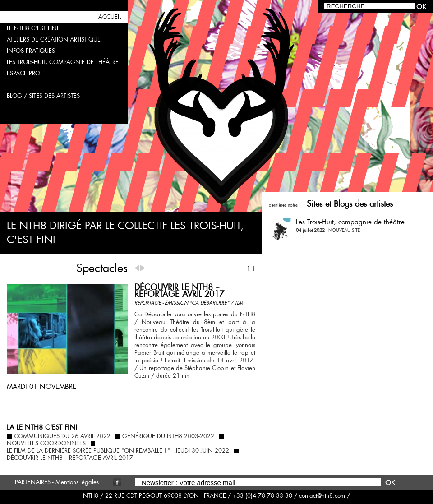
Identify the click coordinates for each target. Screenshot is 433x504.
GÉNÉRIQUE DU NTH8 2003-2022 (168, 436)
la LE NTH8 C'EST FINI (42, 427)
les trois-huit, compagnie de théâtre (63, 62)
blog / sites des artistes (43, 96)
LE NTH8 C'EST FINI (32, 28)
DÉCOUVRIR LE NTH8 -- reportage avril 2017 (179, 291)
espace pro (23, 73)
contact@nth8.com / (325, 496)
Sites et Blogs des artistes (350, 204)
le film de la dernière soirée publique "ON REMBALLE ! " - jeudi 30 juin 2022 (118, 451)
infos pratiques (31, 51)
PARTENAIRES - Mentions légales (57, 482)
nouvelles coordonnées (46, 444)
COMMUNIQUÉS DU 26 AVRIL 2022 (62, 436)
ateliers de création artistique (54, 39)
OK (390, 483)
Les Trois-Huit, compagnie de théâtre (350, 222)
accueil (110, 17)
